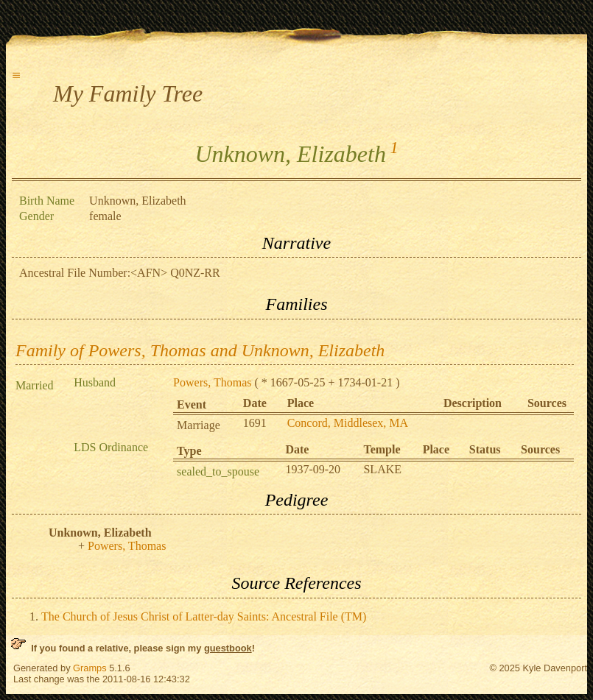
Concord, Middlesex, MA (348, 423)
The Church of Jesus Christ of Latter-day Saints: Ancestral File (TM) (204, 616)
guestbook (228, 648)
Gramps (90, 668)
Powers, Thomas (212, 382)
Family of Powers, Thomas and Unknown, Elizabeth (200, 350)
